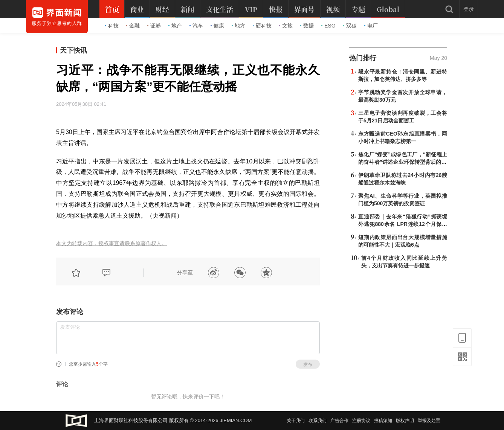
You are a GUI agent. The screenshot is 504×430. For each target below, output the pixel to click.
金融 (133, 26)
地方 (238, 26)
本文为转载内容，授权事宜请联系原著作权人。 (111, 243)
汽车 (196, 26)
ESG (328, 26)
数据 (307, 26)
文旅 (286, 26)
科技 (112, 26)
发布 (308, 364)
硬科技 (262, 26)
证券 (154, 26)
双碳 (350, 26)
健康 (217, 26)
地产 (175, 26)
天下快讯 (73, 50)
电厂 (371, 26)
